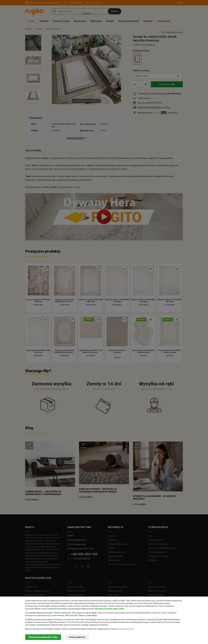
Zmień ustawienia (77, 637)
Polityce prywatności (125, 629)
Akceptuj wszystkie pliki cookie (43, 637)
